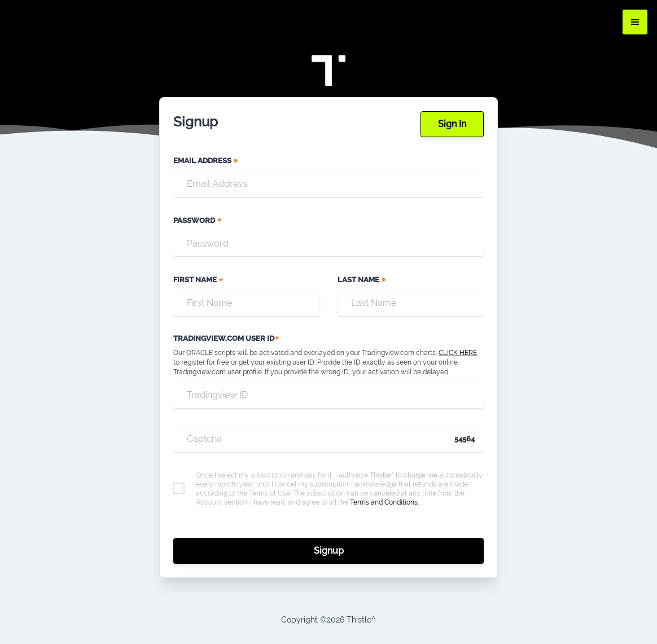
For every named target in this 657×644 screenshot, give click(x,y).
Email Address (206, 161)
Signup (329, 551)
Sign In (452, 124)
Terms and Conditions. (384, 502)
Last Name (362, 280)
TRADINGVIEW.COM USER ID (227, 338)
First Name (199, 280)
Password (198, 220)
